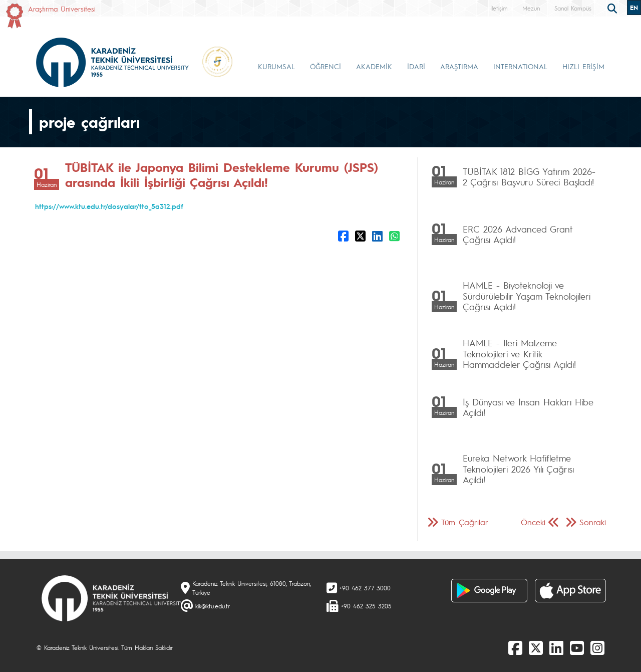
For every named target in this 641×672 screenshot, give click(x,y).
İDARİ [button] (416, 66)
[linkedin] (556, 647)
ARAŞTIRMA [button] (459, 66)
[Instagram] (597, 647)
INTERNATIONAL (520, 66)
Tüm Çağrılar (465, 522)
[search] (613, 8)
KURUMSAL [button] (276, 66)
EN (634, 8)
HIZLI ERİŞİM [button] (583, 66)
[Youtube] (577, 647)
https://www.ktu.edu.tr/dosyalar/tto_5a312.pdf (109, 206)
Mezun (531, 8)
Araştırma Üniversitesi (62, 9)
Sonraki (593, 522)
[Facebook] (515, 647)
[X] (536, 647)
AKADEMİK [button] (374, 66)
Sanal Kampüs (573, 8)
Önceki (533, 522)
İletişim (499, 8)
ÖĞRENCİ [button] (326, 66)
